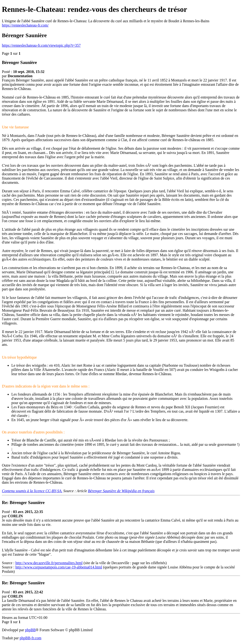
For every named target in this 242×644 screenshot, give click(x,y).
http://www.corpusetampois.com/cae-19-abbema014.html (59, 567)
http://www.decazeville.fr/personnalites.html (49, 563)
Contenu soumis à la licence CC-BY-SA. (32, 491)
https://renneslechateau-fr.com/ (25, 25)
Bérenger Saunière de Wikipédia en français (121, 491)
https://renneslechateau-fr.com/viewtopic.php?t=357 (41, 45)
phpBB (30, 630)
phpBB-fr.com (30, 638)
